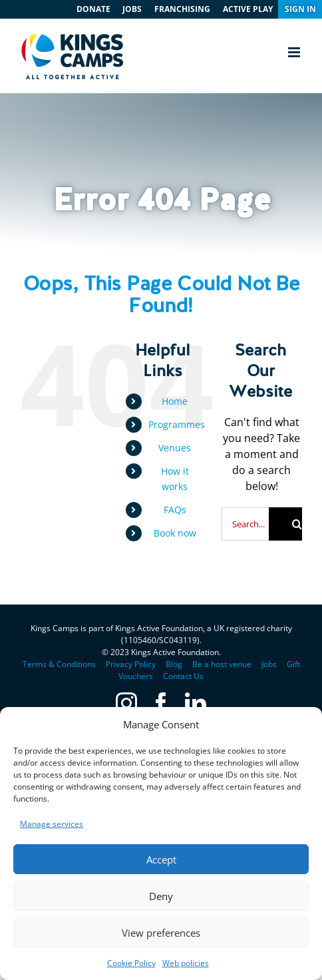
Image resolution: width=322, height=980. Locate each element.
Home (175, 401)
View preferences (161, 933)
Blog (174, 664)
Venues (175, 448)
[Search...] (245, 524)
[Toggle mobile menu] (295, 52)
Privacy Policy (131, 664)
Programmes (177, 424)
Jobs (269, 664)
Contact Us (183, 676)
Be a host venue (222, 664)
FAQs (175, 510)
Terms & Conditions (59, 664)
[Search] (285, 524)
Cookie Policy (131, 963)
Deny (161, 896)
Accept (161, 859)
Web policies (186, 963)
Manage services (52, 824)
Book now (175, 533)
